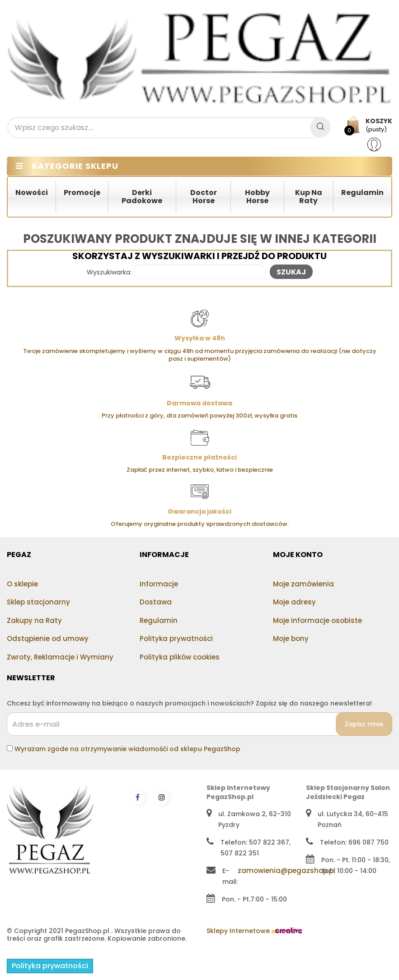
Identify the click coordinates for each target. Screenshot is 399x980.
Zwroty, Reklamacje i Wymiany (60, 657)
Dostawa (156, 602)
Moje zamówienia (303, 584)
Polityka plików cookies (180, 657)
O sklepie (22, 584)
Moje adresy (294, 602)
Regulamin (159, 620)
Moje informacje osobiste (317, 620)
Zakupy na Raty (34, 620)
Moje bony (291, 639)
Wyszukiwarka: (109, 273)
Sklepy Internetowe (254, 931)
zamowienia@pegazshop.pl (286, 871)
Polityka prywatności (176, 639)
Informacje (159, 584)
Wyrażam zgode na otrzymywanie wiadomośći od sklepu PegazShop (127, 749)
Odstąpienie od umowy (48, 639)
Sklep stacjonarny (38, 602)
